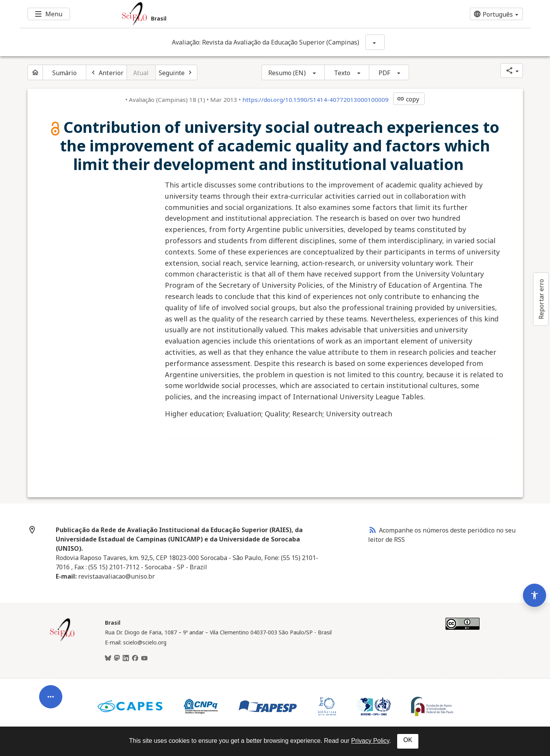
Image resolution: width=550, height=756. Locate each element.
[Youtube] (144, 658)
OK (408, 740)
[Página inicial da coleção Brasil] (62, 640)
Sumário (65, 73)
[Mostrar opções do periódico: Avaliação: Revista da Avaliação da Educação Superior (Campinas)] (375, 42)
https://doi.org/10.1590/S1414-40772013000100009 (315, 100)
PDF (384, 73)
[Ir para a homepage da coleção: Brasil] (233, 14)
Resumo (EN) (287, 73)
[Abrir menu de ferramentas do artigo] (51, 691)
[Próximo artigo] (176, 72)
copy (408, 99)
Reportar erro (541, 299)
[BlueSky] (108, 658)
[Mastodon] (117, 658)
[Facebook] (135, 658)
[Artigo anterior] (106, 72)
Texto (342, 73)
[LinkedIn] (126, 658)
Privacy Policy (370, 741)
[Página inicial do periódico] (35, 72)
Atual (141, 73)
